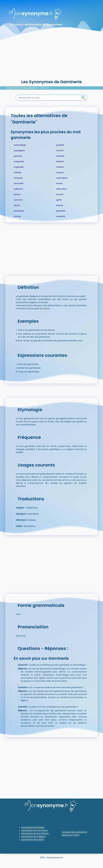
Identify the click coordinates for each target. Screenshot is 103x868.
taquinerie (19, 161)
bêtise (17, 194)
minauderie (62, 178)
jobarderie (19, 211)
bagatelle (19, 167)
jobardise (61, 211)
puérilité (60, 145)
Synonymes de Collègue (33, 837)
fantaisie (18, 178)
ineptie (60, 205)
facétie (60, 150)
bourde (60, 194)
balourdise (61, 189)
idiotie (17, 205)
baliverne (18, 189)
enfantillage (20, 145)
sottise (17, 216)
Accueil (9, 88)
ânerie (59, 183)
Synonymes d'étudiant (33, 840)
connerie (18, 200)
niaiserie (60, 156)
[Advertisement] (51, 59)
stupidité (61, 216)
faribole (18, 172)
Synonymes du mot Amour (35, 830)
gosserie (18, 156)
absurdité (19, 183)
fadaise (60, 167)
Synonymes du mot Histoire (35, 834)
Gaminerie (44, 88)
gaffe (59, 200)
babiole (60, 161)
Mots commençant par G (26, 88)
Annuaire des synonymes (75, 832)
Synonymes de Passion (33, 827)
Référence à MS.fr (71, 835)
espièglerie (19, 150)
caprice (60, 172)
